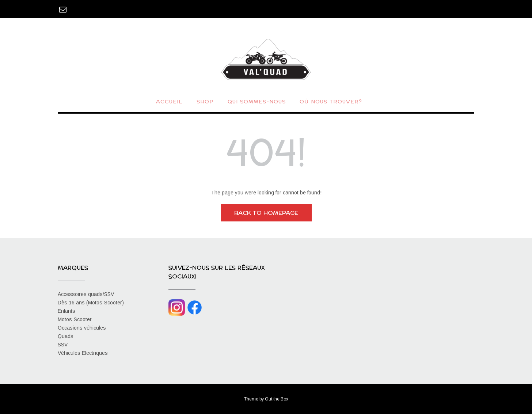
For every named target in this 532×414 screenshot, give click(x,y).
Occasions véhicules (82, 328)
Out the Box (277, 399)
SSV (63, 345)
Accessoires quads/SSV (86, 294)
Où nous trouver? (331, 102)
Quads (66, 336)
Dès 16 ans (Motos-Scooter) (91, 303)
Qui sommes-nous (257, 102)
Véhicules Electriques (83, 353)
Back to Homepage (266, 213)
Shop (205, 102)
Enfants (66, 311)
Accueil (169, 102)
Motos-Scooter (75, 319)
